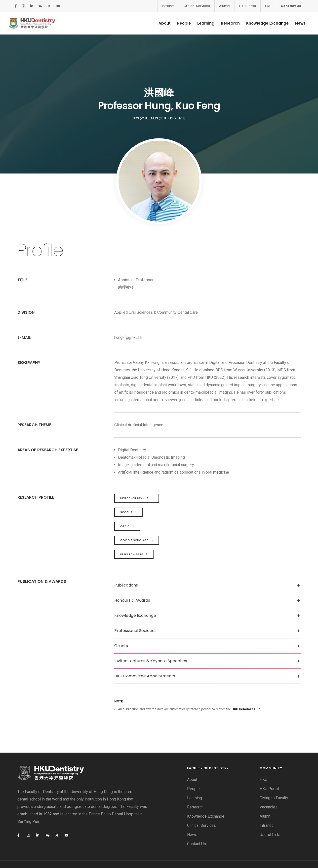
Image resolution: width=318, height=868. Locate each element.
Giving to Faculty (274, 782)
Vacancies (269, 792)
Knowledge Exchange (264, 23)
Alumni (225, 6)
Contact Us (291, 6)
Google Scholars (137, 525)
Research (227, 23)
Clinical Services (197, 6)
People (180, 23)
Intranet (168, 6)
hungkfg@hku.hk (128, 322)
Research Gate (134, 539)
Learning (202, 23)
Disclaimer (26, 856)
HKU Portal (248, 6)
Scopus (129, 497)
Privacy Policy (56, 856)
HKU (268, 6)
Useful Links (271, 819)
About (161, 23)
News (297, 23)
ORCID (127, 511)
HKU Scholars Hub (137, 483)
